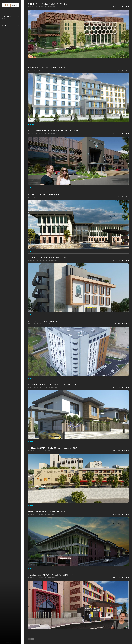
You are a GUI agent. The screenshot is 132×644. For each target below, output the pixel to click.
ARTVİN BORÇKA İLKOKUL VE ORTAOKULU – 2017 (47, 511)
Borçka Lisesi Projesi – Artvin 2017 (43, 194)
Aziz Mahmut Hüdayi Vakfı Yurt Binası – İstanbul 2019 (52, 385)
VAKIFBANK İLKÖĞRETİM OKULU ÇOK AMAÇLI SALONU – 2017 (52, 448)
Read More (30, 61)
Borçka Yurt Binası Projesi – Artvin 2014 (46, 67)
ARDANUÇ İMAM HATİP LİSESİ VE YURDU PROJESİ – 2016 (50, 575)
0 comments (52, 7)
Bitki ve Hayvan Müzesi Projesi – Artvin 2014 (48, 4)
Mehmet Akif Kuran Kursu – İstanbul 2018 (47, 258)
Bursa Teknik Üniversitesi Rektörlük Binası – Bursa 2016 (54, 131)
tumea (42, 7)
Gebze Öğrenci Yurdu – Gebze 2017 (43, 321)
